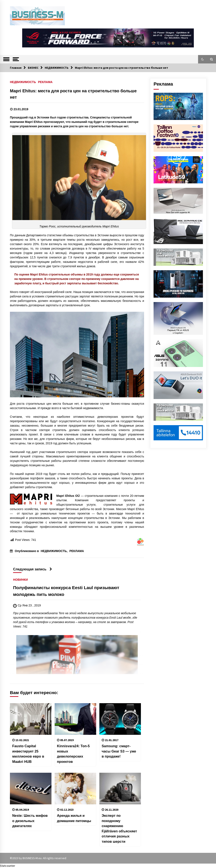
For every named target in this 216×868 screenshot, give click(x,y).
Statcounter (8, 866)
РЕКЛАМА (45, 82)
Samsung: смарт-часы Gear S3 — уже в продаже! (119, 751)
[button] (202, 59)
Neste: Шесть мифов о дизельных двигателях (30, 821)
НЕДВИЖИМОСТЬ (23, 82)
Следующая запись (33, 569)
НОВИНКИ (20, 580)
